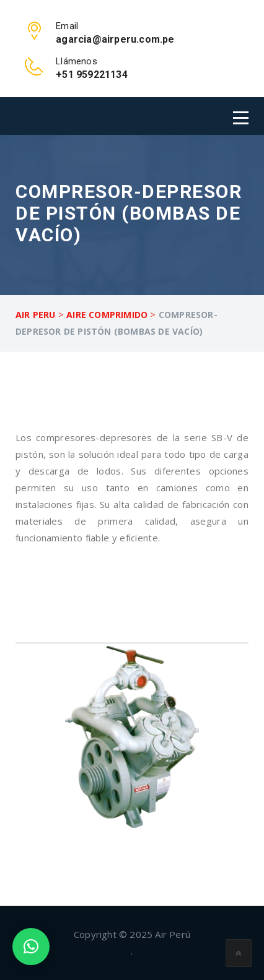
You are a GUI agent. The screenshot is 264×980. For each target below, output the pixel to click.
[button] (31, 947)
